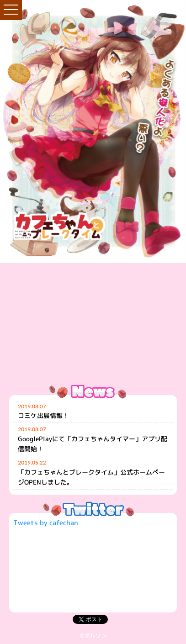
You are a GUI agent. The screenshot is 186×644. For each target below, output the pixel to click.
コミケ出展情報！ (43, 415)
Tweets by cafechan (46, 523)
